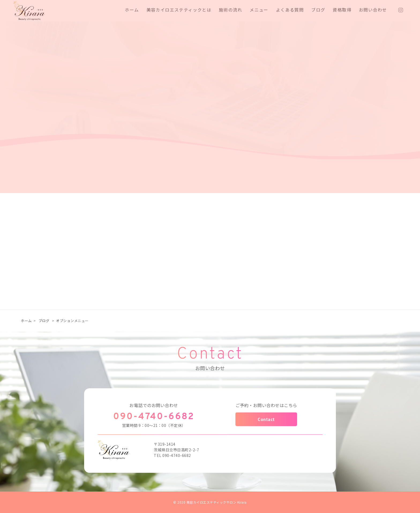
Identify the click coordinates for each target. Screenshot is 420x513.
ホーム (26, 321)
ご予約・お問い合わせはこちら (266, 405)
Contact (266, 419)
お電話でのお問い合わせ (154, 405)
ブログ (44, 321)
